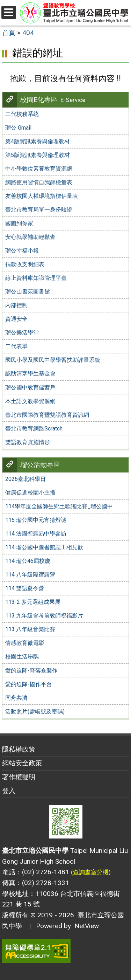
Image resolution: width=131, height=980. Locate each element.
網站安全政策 (22, 763)
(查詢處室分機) (91, 872)
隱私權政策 (19, 749)
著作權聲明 (19, 777)
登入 (9, 791)
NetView (87, 926)
